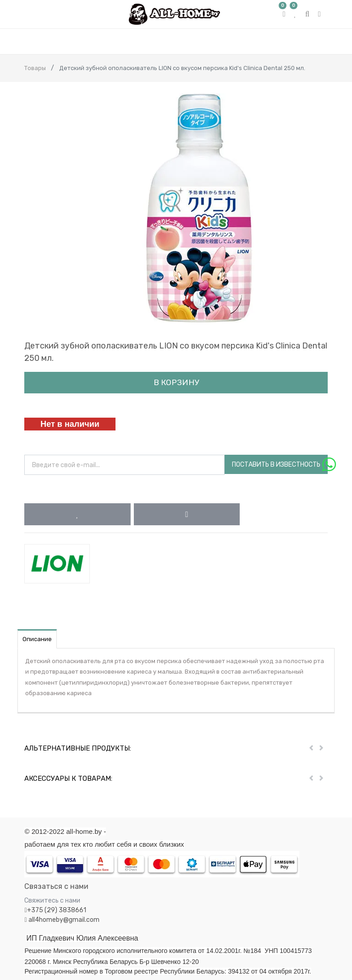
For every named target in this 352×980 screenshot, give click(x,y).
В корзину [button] (176, 382)
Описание (37, 639)
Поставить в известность (276, 465)
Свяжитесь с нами (52, 901)
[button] (77, 514)
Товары (35, 68)
